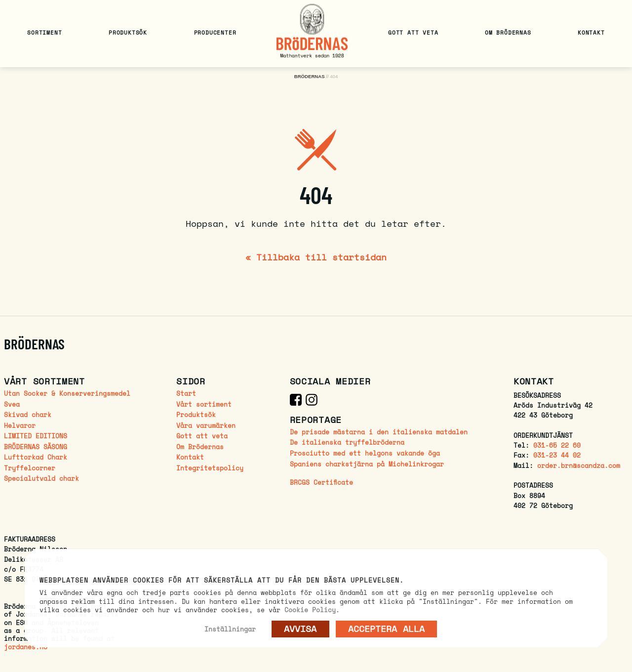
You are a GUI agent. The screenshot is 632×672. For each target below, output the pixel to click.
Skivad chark (28, 415)
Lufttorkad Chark (36, 457)
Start (186, 394)
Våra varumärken (206, 426)
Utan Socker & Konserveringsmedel (67, 394)
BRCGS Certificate (321, 483)
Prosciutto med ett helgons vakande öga (365, 453)
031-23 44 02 (557, 455)
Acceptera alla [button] (386, 629)
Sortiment (44, 32)
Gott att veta (413, 32)
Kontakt (591, 32)
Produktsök (128, 32)
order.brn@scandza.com (579, 466)
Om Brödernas (508, 32)
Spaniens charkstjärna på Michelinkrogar (367, 464)
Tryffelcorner (30, 468)
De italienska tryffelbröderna (347, 442)
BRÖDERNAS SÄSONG (36, 447)
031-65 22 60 (557, 445)
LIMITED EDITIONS (36, 436)
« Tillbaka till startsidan (316, 257)
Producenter (215, 32)
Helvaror (20, 426)
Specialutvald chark (41, 479)
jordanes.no (26, 647)
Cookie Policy (310, 610)
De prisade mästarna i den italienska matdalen (379, 432)
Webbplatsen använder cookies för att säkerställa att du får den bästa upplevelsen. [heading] (222, 581)
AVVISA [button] (300, 629)
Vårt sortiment (204, 404)
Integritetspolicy (210, 468)
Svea (12, 404)
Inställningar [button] (230, 629)
